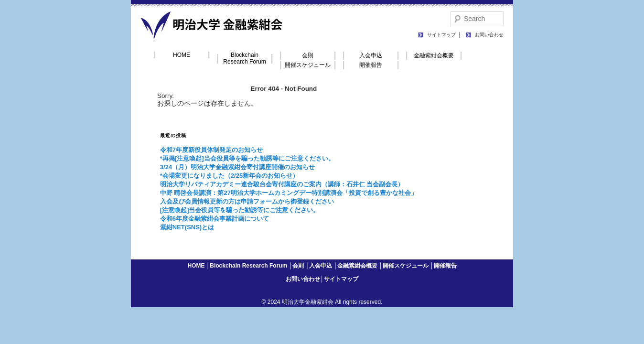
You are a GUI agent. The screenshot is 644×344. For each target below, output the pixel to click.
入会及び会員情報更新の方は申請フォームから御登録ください (247, 201)
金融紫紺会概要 (434, 55)
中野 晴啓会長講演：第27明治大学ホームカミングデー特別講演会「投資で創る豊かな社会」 (289, 193)
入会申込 (371, 55)
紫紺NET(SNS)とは (187, 227)
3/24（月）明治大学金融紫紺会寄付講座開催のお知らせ (237, 167)
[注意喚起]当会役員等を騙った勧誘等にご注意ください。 (240, 210)
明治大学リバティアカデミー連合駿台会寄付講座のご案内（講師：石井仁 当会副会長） (282, 184)
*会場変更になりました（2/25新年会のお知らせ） (229, 176)
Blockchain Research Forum (244, 58)
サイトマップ (441, 35)
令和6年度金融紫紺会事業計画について (215, 219)
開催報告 (371, 65)
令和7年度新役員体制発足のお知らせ (211, 150)
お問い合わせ (489, 35)
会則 (308, 55)
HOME (182, 55)
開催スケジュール (308, 65)
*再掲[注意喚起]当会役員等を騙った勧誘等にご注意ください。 (247, 158)
